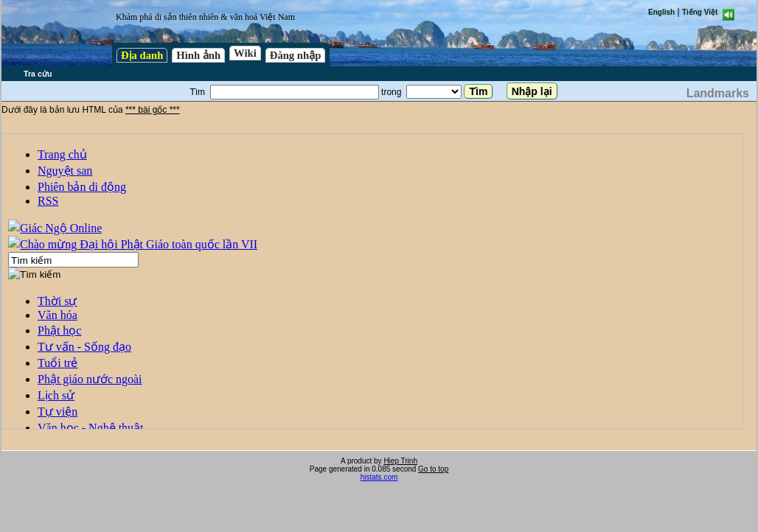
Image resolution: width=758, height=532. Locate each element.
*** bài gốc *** (153, 110)
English (661, 12)
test (372, 281)
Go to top (433, 469)
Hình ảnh (198, 55)
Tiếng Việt (700, 12)
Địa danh (142, 55)
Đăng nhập (296, 55)
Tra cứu (38, 74)
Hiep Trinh (400, 461)
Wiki (245, 53)
